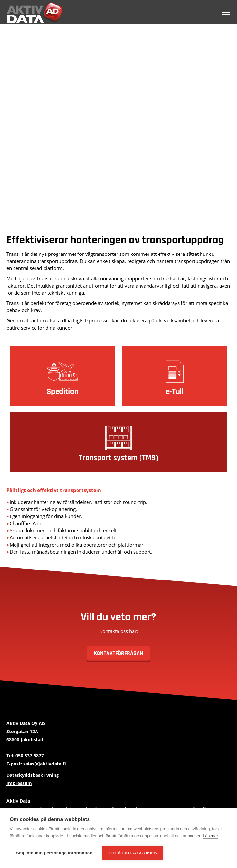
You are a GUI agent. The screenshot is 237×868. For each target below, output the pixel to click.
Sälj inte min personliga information (54, 853)
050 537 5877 (30, 756)
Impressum (19, 783)
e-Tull (175, 392)
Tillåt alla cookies (133, 853)
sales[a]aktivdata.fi (45, 764)
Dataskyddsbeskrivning (33, 775)
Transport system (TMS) (118, 458)
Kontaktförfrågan (118, 653)
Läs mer (210, 836)
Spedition (63, 392)
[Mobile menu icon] (226, 12)
